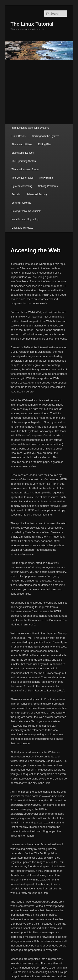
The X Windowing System (26, 169)
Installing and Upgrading (25, 219)
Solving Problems (48, 186)
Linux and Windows (22, 228)
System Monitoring (22, 186)
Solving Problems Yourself (26, 211)
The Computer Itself (22, 178)
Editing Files (45, 144)
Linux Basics (18, 136)
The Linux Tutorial (32, 24)
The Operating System (24, 161)
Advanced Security (37, 194)
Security (16, 194)
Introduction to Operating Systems (30, 128)
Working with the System (45, 136)
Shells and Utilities (22, 144)
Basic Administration (23, 153)
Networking (46, 178)
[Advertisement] (39, 92)
